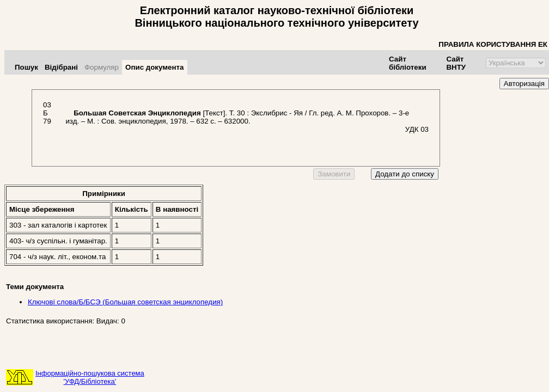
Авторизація (524, 84)
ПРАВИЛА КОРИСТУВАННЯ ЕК (493, 44)
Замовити (334, 174)
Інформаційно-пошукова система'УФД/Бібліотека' (90, 377)
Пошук (26, 67)
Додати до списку (405, 174)
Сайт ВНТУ (456, 63)
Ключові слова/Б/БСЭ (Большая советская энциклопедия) (125, 302)
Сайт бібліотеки (408, 63)
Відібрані (61, 67)
